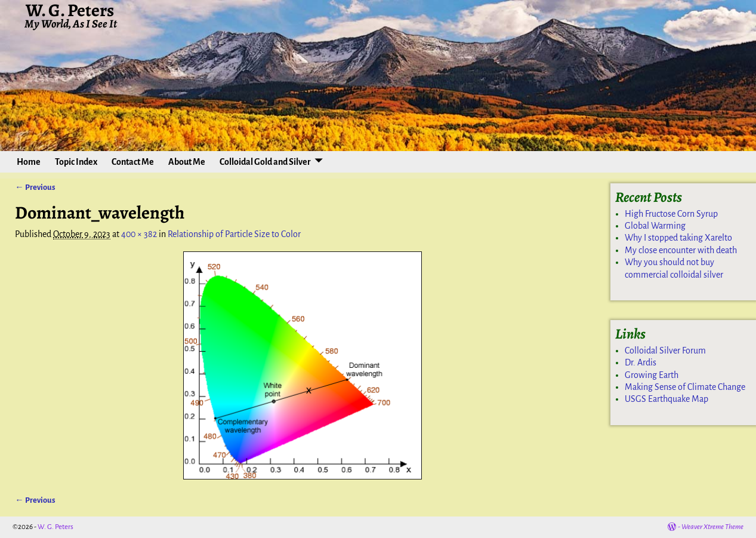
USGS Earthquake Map (666, 399)
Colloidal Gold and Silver (265, 162)
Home (29, 162)
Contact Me (133, 162)
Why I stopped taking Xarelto (678, 238)
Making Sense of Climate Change (685, 387)
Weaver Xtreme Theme (712, 527)
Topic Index (76, 162)
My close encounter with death (681, 250)
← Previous (35, 187)
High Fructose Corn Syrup (671, 214)
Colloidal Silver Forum (665, 351)
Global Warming (655, 226)
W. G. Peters (55, 527)
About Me (187, 162)
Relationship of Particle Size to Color (234, 234)
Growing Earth (652, 375)
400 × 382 (139, 234)
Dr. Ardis (641, 362)
